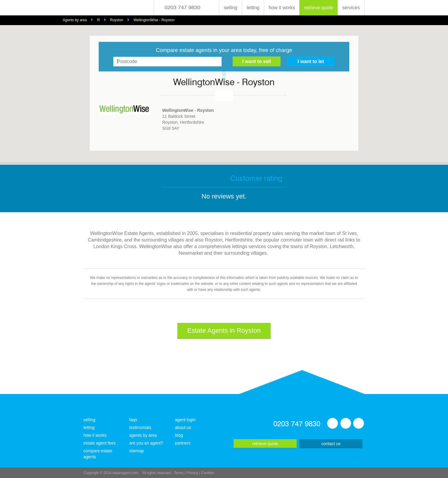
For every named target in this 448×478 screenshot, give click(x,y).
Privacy (192, 473)
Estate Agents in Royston (224, 330)
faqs (133, 420)
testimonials (140, 427)
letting (253, 8)
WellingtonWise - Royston (154, 20)
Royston (117, 20)
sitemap (137, 451)
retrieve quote (319, 8)
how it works (282, 8)
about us (183, 427)
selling (230, 8)
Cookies (208, 473)
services (351, 8)
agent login (185, 420)
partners (183, 443)
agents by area (143, 435)
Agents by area (75, 20)
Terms (179, 473)
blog (179, 435)
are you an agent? (146, 443)
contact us (331, 444)
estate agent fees (99, 443)
